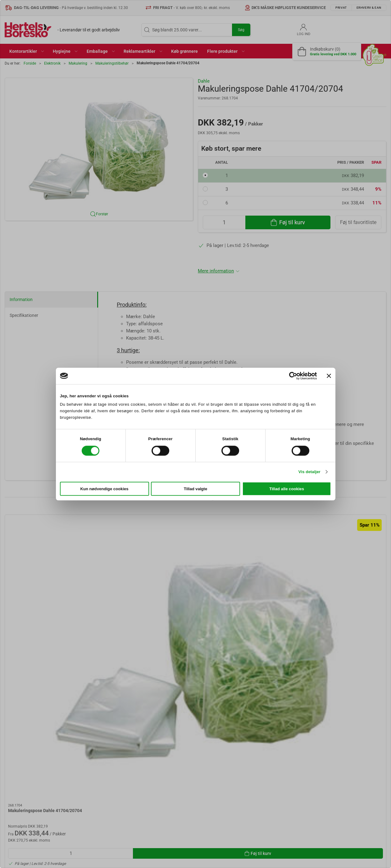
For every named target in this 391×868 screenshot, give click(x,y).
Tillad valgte (196, 489)
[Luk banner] (329, 376)
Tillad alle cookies (287, 489)
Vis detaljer (309, 472)
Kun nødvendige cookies (104, 489)
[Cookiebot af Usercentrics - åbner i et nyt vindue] (290, 376)
